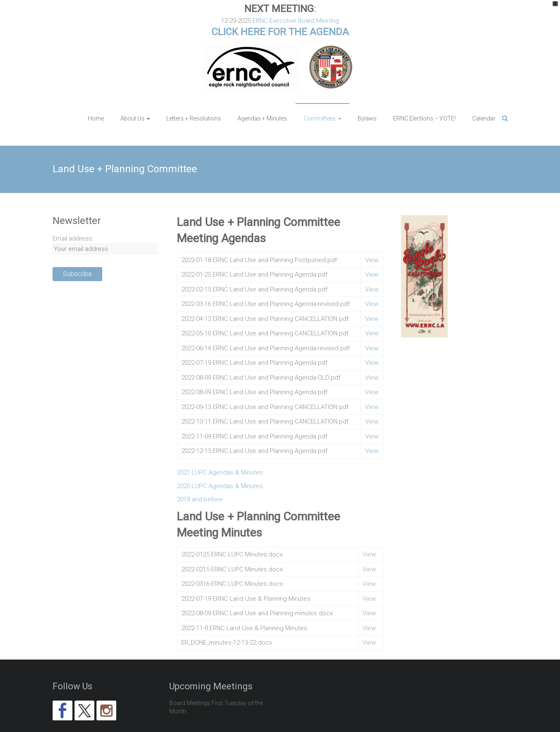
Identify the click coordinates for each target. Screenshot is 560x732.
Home (96, 100)
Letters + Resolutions (194, 100)
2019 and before (200, 481)
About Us (132, 100)
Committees (320, 100)
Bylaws (367, 100)
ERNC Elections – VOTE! (424, 100)
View (372, 241)
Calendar (484, 100)
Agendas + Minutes (262, 100)
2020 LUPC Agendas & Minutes (220, 467)
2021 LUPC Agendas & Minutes (220, 454)
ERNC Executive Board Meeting (296, 21)
